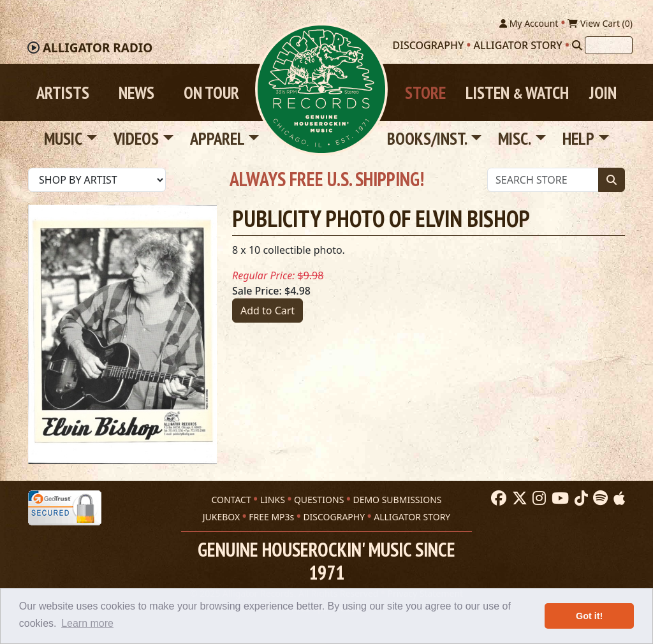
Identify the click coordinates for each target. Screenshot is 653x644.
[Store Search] (543, 180)
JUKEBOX (221, 517)
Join (603, 92)
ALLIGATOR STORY (412, 517)
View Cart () (600, 23)
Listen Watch (517, 92)
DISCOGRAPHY (334, 517)
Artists (63, 92)
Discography (429, 45)
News (136, 92)
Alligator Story (518, 45)
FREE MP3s (271, 517)
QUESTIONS (319, 500)
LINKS (273, 500)
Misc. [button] (515, 138)
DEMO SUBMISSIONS (397, 500)
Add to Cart (268, 311)
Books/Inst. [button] (427, 138)
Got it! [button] (589, 616)
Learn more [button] (87, 623)
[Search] (577, 45)
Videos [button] (136, 138)
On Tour (211, 92)
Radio (98, 48)
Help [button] (578, 138)
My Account (529, 23)
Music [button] (63, 138)
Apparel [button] (217, 138)
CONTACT (231, 500)
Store (425, 92)
